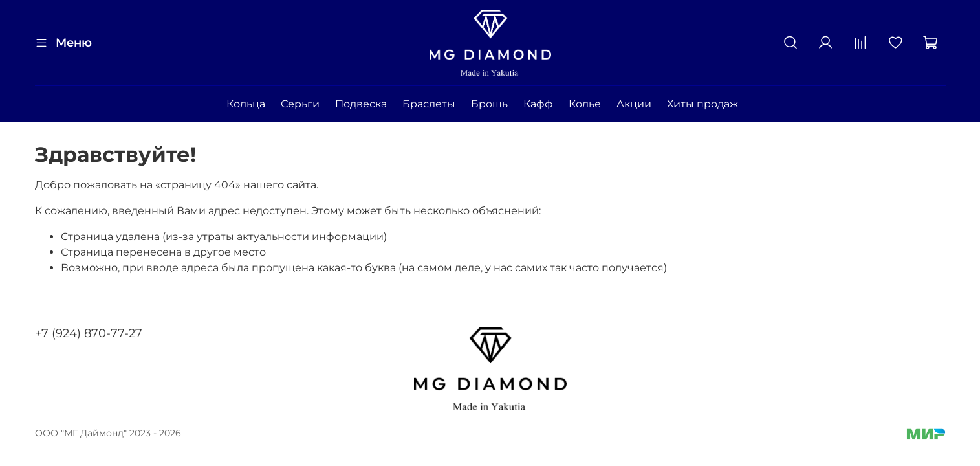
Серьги (300, 104)
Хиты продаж (702, 104)
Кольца (246, 104)
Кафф (538, 104)
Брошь (489, 104)
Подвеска (361, 104)
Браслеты (429, 104)
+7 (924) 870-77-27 (89, 333)
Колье (585, 104)
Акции (634, 104)
